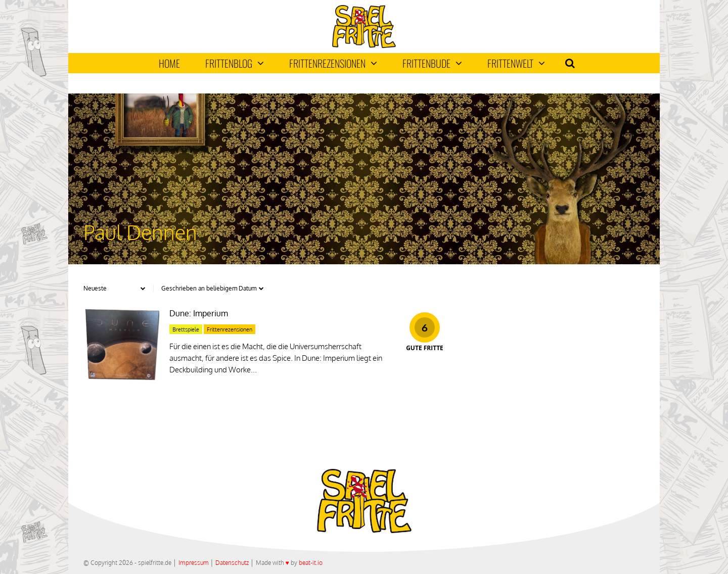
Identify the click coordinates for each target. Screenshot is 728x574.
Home (169, 63)
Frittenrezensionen (333, 63)
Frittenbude (432, 63)
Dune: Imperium (199, 313)
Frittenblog (235, 63)
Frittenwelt (516, 63)
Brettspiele (186, 329)
